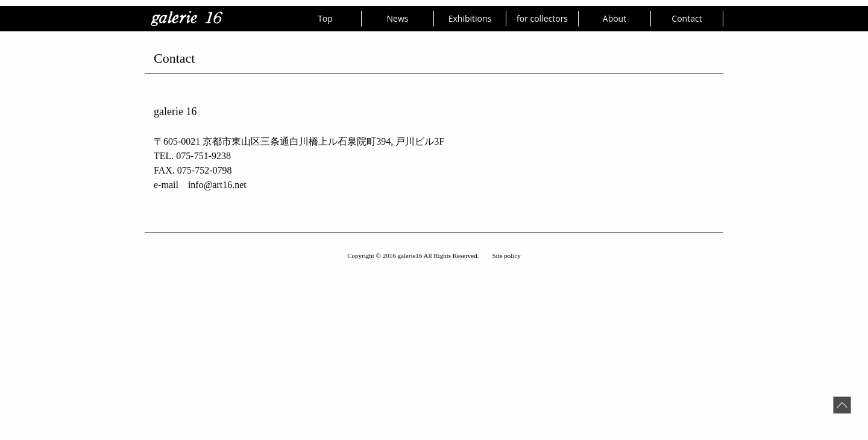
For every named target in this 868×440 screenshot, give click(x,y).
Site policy (506, 256)
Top (325, 18)
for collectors (542, 18)
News (398, 18)
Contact (687, 18)
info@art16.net (217, 185)
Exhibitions (470, 18)
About (615, 18)
